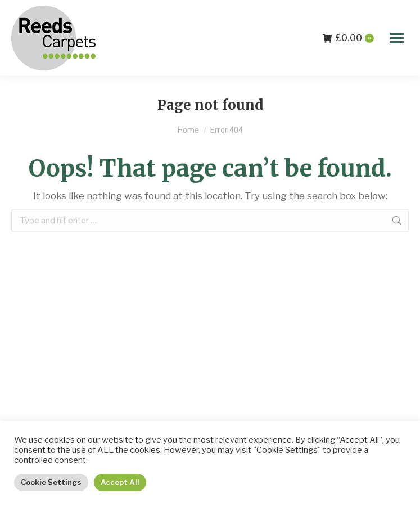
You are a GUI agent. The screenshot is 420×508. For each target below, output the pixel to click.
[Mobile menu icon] (397, 38)
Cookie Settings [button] (51, 482)
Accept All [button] (120, 482)
